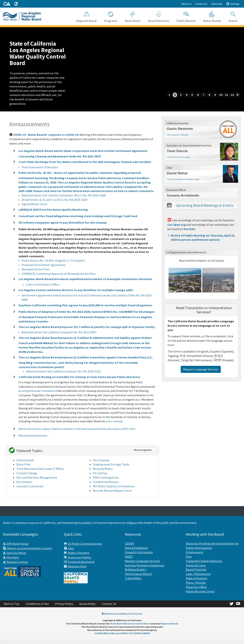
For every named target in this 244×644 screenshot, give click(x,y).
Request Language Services (201, 369)
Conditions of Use (37, 604)
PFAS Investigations (106, 477)
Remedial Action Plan (36, 269)
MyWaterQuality (135, 569)
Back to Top (12, 604)
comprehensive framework (38, 391)
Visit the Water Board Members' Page (183, 179)
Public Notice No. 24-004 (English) (44, 260)
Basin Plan (23, 464)
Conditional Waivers (106, 482)
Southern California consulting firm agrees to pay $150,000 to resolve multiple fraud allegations (85, 305)
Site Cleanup (101, 460)
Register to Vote (15, 562)
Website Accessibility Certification (123, 614)
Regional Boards (169, 624)
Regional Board (86, 16)
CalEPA (98, 633)
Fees (69, 548)
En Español (78, 260)
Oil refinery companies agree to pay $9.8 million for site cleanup (63, 222)
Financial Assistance (79, 562)
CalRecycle (114, 633)
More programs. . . (144, 450)
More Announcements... (34, 435)
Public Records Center (200, 591)
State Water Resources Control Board (130, 624)
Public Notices (186, 16)
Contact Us (201, 4)
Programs (111, 16)
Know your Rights (77, 557)
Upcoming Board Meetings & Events (205, 205)
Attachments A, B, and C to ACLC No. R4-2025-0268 (54, 200)
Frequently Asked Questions (204, 561)
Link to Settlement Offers (43, 284)
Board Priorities (196, 569)
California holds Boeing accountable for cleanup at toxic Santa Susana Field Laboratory (79, 377)
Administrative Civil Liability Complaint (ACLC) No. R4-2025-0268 (64, 195)
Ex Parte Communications (83, 544)
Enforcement (25, 460)
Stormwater (24, 482)
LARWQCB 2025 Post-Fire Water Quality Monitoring (53, 210)
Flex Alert (11, 557)
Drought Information (139, 552)
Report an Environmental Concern (27, 548)
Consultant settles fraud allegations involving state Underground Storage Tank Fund (78, 216)
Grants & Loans (196, 565)
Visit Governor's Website (178, 135)
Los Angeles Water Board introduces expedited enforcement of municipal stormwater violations (85, 279)
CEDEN (129, 543)
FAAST (129, 557)
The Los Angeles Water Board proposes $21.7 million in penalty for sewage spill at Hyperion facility (87, 327)
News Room (133, 16)
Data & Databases (136, 548)
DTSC (130, 633)
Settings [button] (233, 4)
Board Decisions (159, 16)
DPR (123, 633)
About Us (187, 4)
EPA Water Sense (16, 544)
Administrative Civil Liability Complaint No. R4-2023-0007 (59, 332)
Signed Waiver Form (34, 204)
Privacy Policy (64, 604)
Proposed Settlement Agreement (44, 265)
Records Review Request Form (113, 491)
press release (114, 421)
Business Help (75, 566)
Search (233, 16)
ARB (105, 633)
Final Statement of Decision (40, 167)
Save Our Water (15, 553)
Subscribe (217, 4)
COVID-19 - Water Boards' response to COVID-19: (46, 135)
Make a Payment (77, 553)
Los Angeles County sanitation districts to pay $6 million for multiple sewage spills (76, 290)
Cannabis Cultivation (30, 486)
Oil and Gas (100, 473)
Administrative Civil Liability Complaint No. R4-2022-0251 (64, 371)
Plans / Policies (196, 583)
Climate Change (27, 473)
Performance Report (138, 574)
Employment (195, 552)
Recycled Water (103, 469)
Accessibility (87, 604)
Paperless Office (196, 587)
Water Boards (212, 16)
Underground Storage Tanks (111, 464)
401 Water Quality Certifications (114, 486)
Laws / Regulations (198, 574)
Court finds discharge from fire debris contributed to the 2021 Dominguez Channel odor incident (85, 162)
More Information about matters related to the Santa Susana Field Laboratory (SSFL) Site (77, 429)
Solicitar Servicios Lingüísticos (145, 565)
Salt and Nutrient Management (37, 477)
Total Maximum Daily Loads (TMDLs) (40, 469)
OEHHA (138, 633)
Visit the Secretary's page (178, 157)
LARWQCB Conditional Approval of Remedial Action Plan (59, 274)
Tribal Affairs (133, 578)
